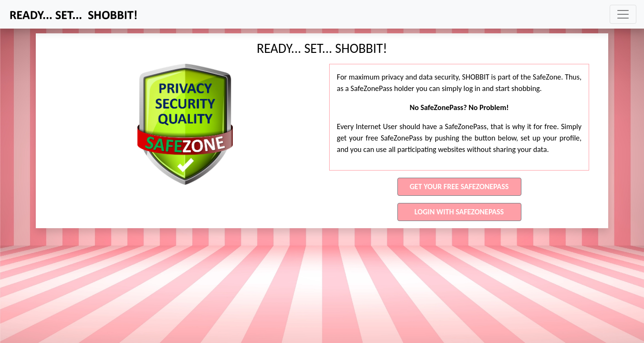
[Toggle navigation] (623, 14)
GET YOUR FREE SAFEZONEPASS (459, 187)
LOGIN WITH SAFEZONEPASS (459, 212)
